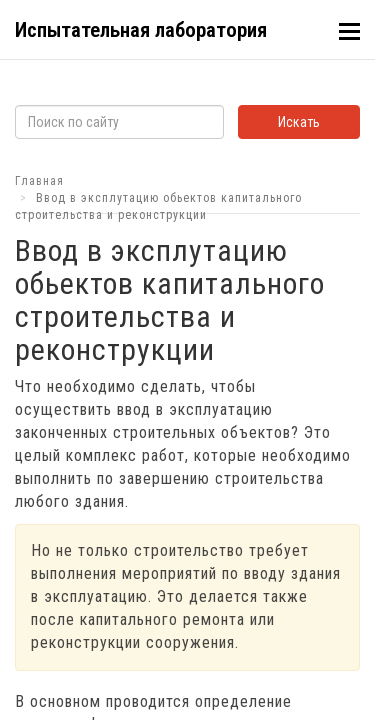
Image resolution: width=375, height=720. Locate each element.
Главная (39, 181)
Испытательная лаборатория (141, 30)
